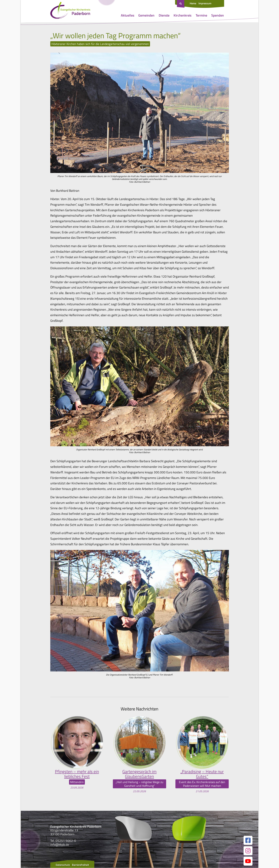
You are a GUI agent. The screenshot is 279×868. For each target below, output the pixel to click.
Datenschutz (63, 865)
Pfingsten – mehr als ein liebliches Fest (77, 774)
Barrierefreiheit (80, 865)
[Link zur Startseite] (70, 11)
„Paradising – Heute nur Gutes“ (202, 774)
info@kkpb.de (60, 845)
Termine (201, 15)
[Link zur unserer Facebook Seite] (248, 841)
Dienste (164, 15)
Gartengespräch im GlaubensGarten (139, 774)
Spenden (218, 15)
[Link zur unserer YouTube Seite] (248, 861)
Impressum (205, 3)
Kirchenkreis (182, 15)
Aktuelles (128, 15)
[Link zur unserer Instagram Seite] (248, 851)
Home (193, 3)
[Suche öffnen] (181, 4)
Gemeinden (146, 15)
